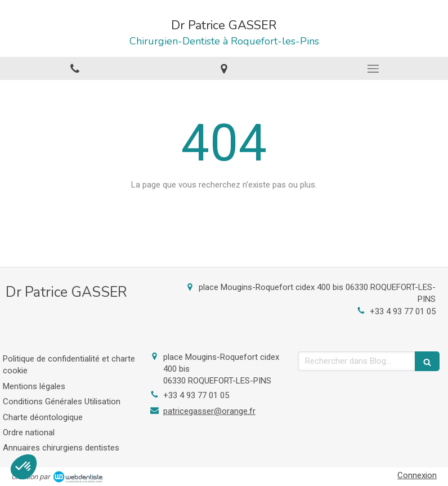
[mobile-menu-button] (373, 69)
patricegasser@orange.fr (209, 411)
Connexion (417, 475)
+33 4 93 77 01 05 (403, 311)
